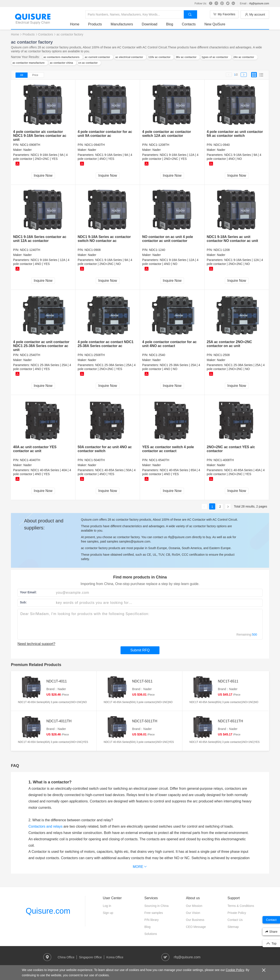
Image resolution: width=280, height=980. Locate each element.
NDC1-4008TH (224, 460)
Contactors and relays (45, 826)
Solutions (151, 934)
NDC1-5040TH (95, 460)
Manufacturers (122, 24)
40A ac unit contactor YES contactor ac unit (35, 449)
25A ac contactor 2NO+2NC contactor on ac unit (229, 344)
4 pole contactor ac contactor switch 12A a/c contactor (167, 134)
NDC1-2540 (157, 355)
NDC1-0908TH (30, 145)
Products (95, 24)
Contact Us (235, 920)
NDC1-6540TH (159, 460)
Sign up (108, 913)
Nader (28, 150)
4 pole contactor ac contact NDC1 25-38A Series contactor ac (106, 344)
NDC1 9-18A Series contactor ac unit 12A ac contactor (40, 239)
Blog (170, 24)
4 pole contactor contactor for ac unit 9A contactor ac (105, 134)
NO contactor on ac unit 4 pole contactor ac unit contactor (168, 239)
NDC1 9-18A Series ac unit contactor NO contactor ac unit (232, 239)
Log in (107, 906)
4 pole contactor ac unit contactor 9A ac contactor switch (235, 134)
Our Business (195, 920)
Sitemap (233, 927)
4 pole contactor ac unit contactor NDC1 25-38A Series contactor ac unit (41, 346)
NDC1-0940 (222, 145)
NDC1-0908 (93, 250)
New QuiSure (215, 24)
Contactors (46, 34)
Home (75, 24)
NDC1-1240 (157, 250)
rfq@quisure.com (259, 4)
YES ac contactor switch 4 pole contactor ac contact (168, 449)
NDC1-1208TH (159, 145)
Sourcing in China (157, 906)
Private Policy (237, 913)
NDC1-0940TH (95, 145)
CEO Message (196, 927)
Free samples (154, 913)
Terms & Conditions (241, 906)
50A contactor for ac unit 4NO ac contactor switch (105, 449)
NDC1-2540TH (30, 355)
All (22, 75)
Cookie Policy (235, 970)
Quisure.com (48, 911)
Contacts (189, 24)
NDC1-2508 (222, 355)
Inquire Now (43, 175)
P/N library (151, 920)
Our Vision (193, 913)
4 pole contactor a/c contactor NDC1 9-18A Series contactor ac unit (40, 136)
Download (150, 24)
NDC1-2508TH (95, 355)
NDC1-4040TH (30, 460)
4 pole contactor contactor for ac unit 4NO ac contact (169, 344)
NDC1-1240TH (30, 250)
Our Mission (194, 906)
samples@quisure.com (135, 541)
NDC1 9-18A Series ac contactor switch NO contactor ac (104, 239)
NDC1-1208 (222, 250)
